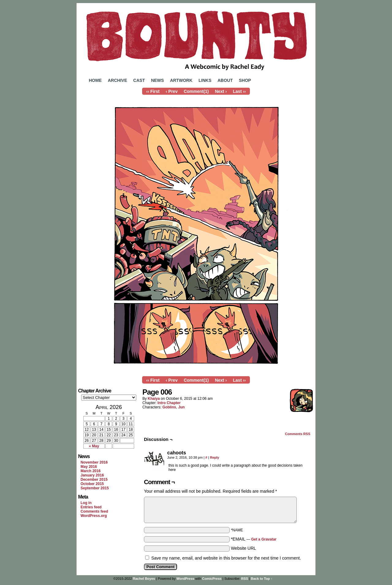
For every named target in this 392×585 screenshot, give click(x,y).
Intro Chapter (169, 403)
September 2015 (95, 488)
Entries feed (91, 507)
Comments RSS (298, 434)
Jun (181, 407)
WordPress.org (94, 516)
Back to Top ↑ (262, 579)
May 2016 (89, 467)
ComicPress (212, 579)
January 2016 (92, 475)
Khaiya (154, 399)
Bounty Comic (196, 39)
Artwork (181, 80)
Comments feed (94, 511)
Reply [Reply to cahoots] (215, 457)
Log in (86, 503)
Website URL (243, 548)
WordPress (185, 579)
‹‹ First (153, 91)
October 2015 (92, 484)
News (157, 80)
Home (95, 80)
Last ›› (239, 91)
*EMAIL (254, 539)
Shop (245, 80)
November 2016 (94, 462)
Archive (117, 80)
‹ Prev (172, 91)
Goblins (169, 407)
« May (94, 446)
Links (205, 80)
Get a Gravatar (264, 539)
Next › (221, 91)
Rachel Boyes (144, 579)
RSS (245, 579)
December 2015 (94, 480)
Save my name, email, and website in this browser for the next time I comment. (226, 558)
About (225, 80)
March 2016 (90, 471)
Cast (139, 80)
